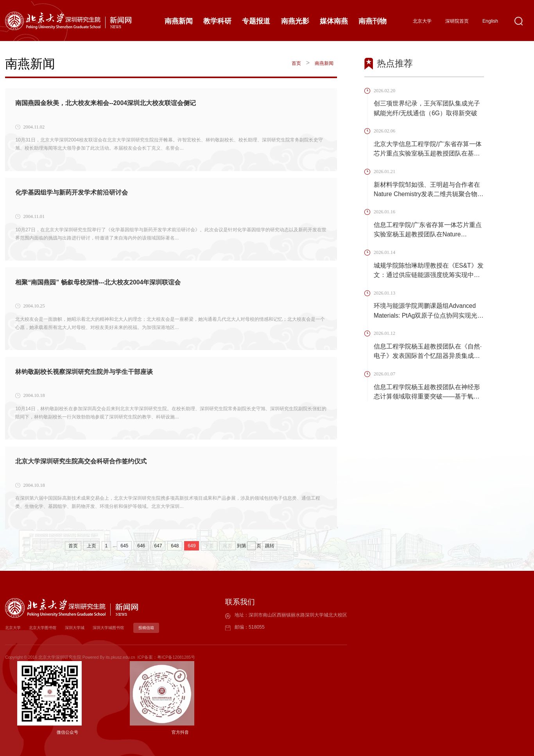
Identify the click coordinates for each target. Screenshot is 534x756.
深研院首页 (457, 21)
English (490, 21)
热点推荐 (395, 63)
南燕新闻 (324, 63)
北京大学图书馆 (46, 628)
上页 (91, 546)
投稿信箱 (159, 628)
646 (141, 546)
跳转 (270, 546)
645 (124, 546)
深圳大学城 (81, 628)
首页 (296, 63)
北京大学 (422, 21)
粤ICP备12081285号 (176, 657)
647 (158, 546)
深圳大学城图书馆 (118, 628)
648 (175, 546)
